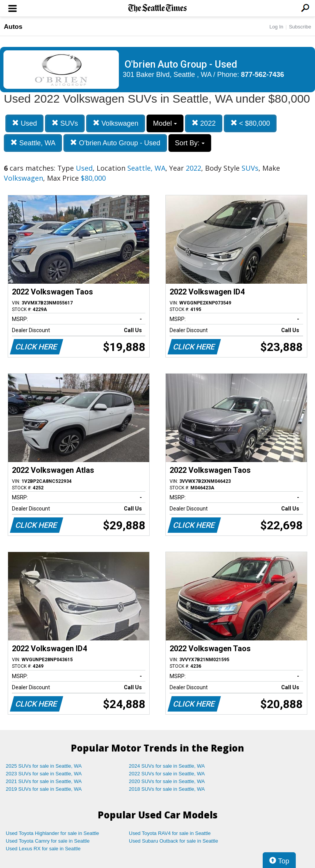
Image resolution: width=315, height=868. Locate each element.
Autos (13, 27)
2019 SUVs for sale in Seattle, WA (44, 789)
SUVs (65, 123)
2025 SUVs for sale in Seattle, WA (44, 766)
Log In (276, 27)
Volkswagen (116, 123)
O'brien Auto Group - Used (115, 143)
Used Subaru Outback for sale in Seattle (173, 841)
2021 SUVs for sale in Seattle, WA (44, 781)
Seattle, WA (33, 143)
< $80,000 (250, 123)
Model (165, 123)
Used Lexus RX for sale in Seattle (43, 849)
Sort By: (190, 143)
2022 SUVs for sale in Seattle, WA (167, 774)
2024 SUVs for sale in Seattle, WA (167, 766)
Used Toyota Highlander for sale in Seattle (52, 833)
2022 (204, 123)
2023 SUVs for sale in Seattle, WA (44, 774)
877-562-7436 (263, 75)
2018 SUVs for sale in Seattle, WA (167, 789)
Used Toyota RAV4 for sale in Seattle (170, 833)
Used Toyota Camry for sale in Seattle (48, 841)
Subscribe (300, 27)
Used (24, 123)
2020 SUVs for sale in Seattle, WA (167, 781)
